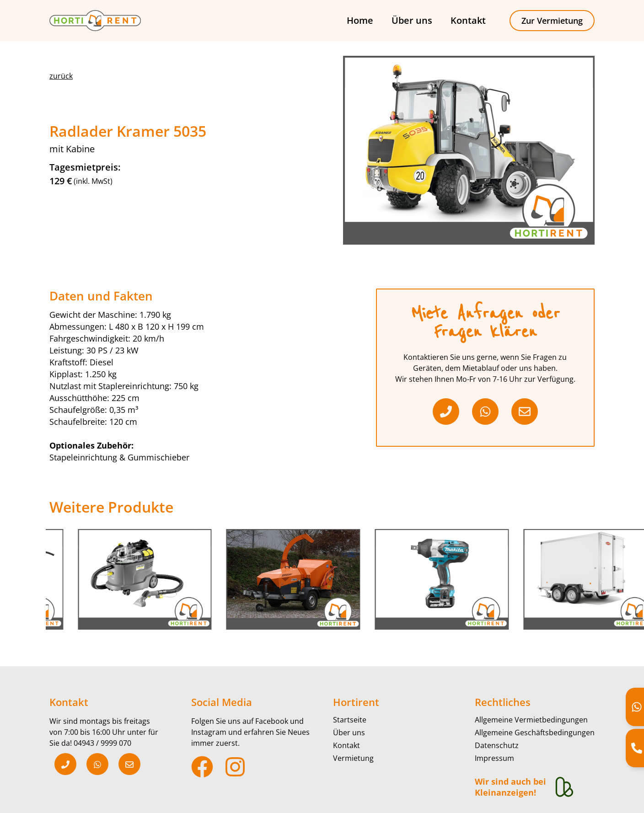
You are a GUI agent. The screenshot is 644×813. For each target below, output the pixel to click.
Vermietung (353, 758)
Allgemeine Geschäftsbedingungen (535, 733)
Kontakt (468, 20)
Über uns (412, 20)
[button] (61, 76)
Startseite (350, 720)
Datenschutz (497, 745)
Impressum (494, 758)
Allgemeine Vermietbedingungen (531, 720)
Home (360, 20)
